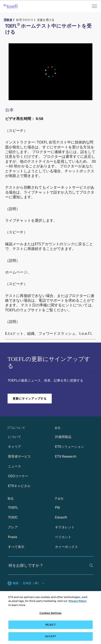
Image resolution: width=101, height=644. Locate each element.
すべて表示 (16, 547)
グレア (13, 527)
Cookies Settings (50, 613)
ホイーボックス (66, 547)
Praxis (13, 537)
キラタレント (65, 527)
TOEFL (13, 508)
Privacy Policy (78, 601)
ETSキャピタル (19, 486)
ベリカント (63, 537)
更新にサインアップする (30, 398)
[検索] (91, 566)
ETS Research (66, 456)
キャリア (15, 447)
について (15, 437)
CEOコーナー (18, 476)
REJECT (51, 625)
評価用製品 (63, 437)
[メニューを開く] (95, 6)
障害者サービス (19, 456)
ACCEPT (50, 636)
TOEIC (13, 517)
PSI (57, 508)
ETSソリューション (70, 447)
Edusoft (61, 517)
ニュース (15, 466)
